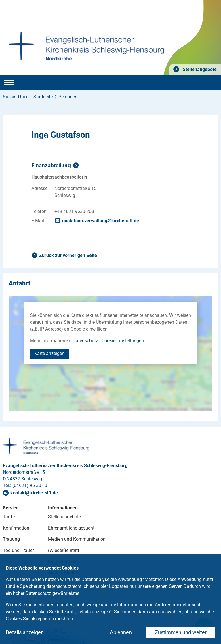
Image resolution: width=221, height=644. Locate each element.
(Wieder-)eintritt (64, 550)
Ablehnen (121, 632)
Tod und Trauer (18, 550)
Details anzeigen (25, 632)
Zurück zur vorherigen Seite (68, 255)
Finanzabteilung (51, 165)
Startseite (43, 97)
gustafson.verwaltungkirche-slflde (101, 221)
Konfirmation (16, 528)
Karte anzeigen (49, 353)
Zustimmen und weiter (181, 632)
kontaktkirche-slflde (34, 493)
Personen (68, 97)
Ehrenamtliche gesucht (71, 528)
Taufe (9, 517)
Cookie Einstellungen (123, 341)
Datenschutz (85, 341)
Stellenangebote (199, 69)
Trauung (11, 539)
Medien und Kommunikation (77, 539)
